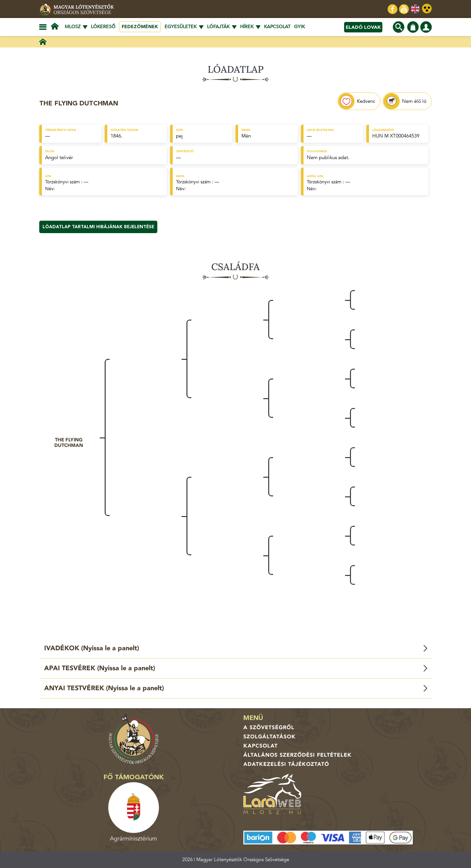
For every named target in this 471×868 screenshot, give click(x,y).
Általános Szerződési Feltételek (297, 755)
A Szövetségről (269, 728)
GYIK (299, 27)
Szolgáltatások (270, 737)
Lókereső (103, 27)
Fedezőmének (140, 27)
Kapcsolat (277, 27)
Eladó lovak (363, 27)
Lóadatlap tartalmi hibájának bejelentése (98, 227)
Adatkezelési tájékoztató (286, 764)
